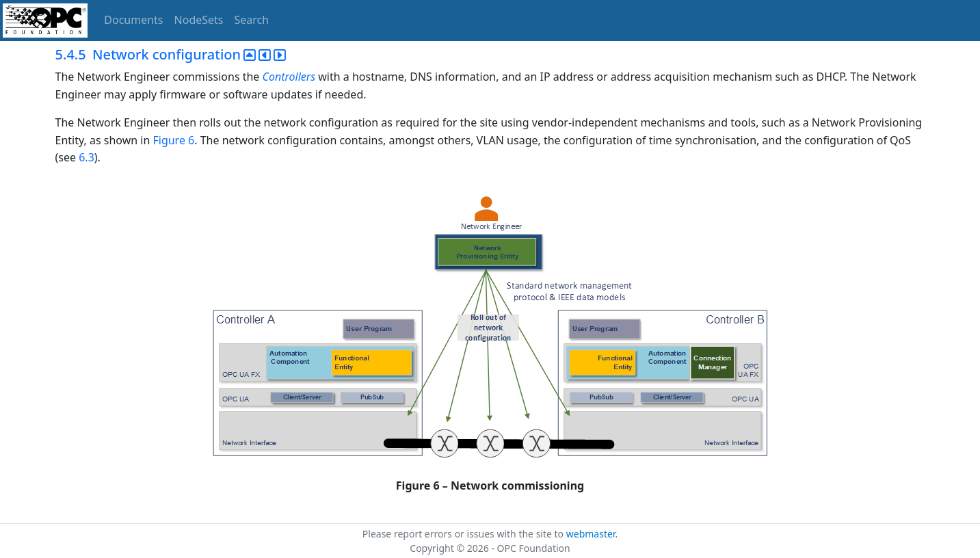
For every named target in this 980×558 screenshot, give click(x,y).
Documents (133, 20)
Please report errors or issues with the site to (464, 534)
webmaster (591, 534)
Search (252, 20)
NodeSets (199, 20)
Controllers (289, 77)
